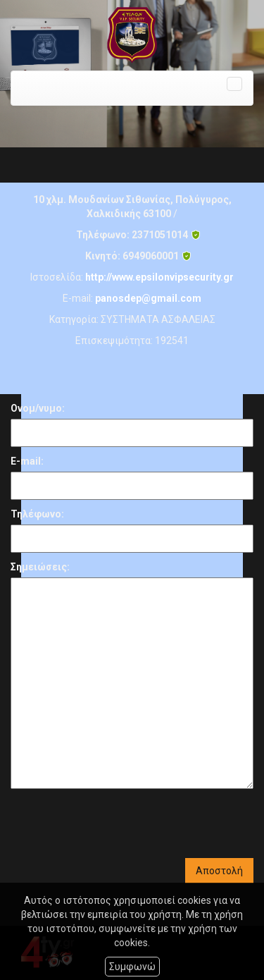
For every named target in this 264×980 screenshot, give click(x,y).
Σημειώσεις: (40, 567)
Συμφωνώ (132, 967)
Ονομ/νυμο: (38, 408)
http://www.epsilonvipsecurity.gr (159, 277)
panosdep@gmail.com (148, 298)
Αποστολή (219, 871)
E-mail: (27, 461)
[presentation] (118, 823)
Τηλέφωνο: (37, 514)
